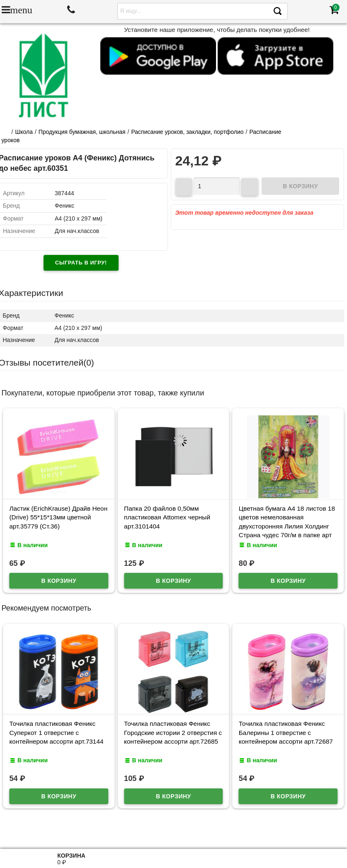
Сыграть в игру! (81, 263)
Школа (24, 132)
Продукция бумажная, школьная (82, 132)
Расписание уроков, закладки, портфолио (187, 132)
